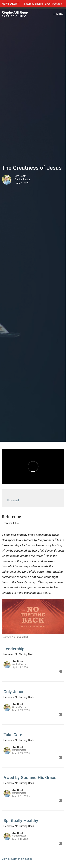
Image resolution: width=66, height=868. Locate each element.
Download (13, 500)
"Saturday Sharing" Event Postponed (44, 4)
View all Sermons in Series (17, 859)
